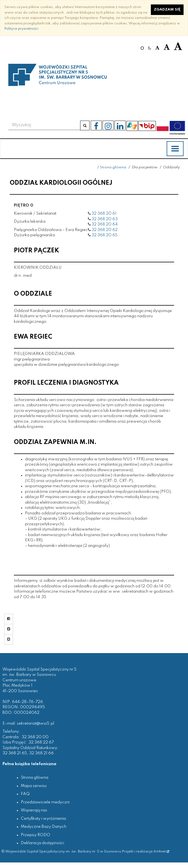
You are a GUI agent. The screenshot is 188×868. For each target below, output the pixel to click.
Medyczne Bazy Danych (44, 827)
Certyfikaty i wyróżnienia (43, 819)
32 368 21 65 (15, 753)
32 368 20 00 (35, 737)
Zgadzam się (167, 10)
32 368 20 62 (105, 230)
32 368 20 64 (105, 224)
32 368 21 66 (41, 753)
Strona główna (113, 167)
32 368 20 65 (105, 235)
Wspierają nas (34, 810)
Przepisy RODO (35, 835)
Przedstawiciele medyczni (45, 802)
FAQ (25, 794)
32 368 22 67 (41, 742)
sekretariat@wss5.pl (35, 724)
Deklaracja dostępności (42, 843)
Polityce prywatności (21, 29)
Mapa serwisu (34, 786)
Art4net (161, 851)
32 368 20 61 (104, 214)
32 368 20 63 (105, 219)
